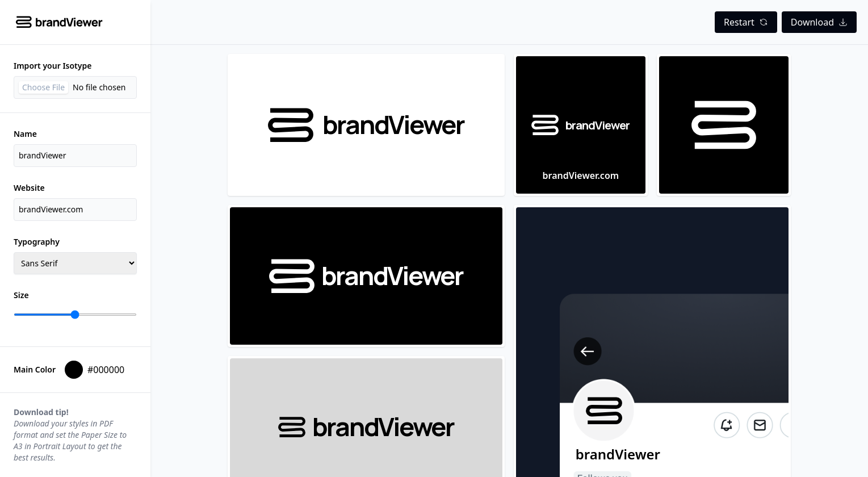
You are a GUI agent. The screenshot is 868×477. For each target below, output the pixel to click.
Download (819, 22)
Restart (746, 22)
